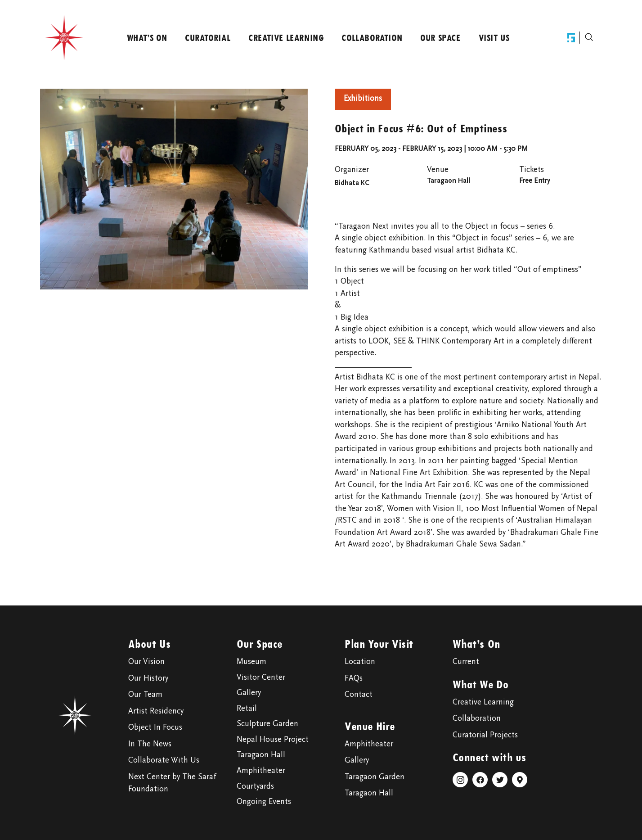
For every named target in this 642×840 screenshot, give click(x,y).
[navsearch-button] (589, 38)
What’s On (147, 38)
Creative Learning (286, 38)
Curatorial (208, 38)
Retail (247, 709)
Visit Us (494, 38)
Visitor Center (261, 678)
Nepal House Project (273, 740)
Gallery (249, 693)
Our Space (440, 38)
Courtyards (255, 787)
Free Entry (534, 181)
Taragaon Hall (261, 755)
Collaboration (372, 38)
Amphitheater (261, 771)
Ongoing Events (264, 802)
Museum (251, 662)
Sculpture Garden (267, 724)
